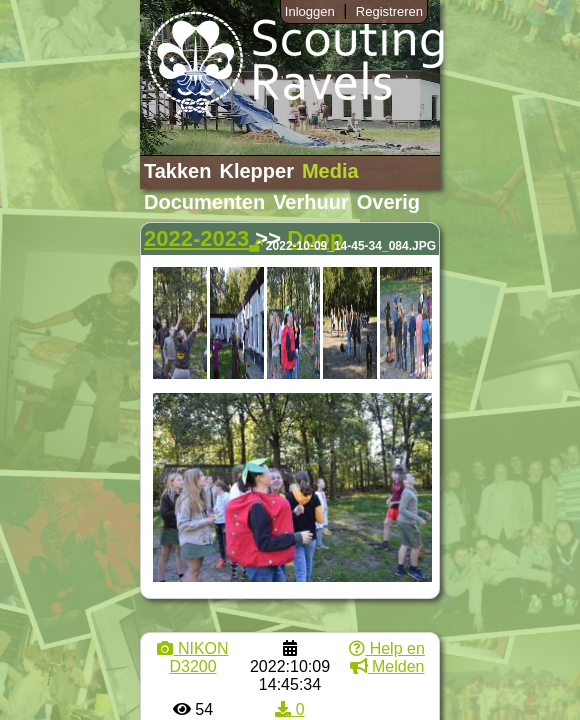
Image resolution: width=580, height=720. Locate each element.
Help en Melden (387, 657)
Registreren (389, 11)
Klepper (256, 171)
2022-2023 (196, 238)
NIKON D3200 (192, 657)
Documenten (204, 202)
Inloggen (310, 11)
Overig (388, 202)
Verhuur (311, 202)
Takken (177, 171)
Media (330, 171)
